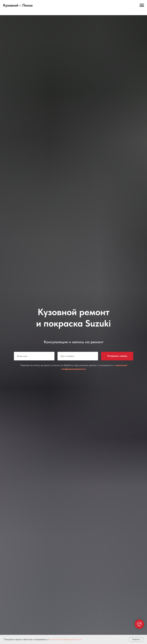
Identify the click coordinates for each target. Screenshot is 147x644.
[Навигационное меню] (142, 5)
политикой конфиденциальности (66, 639)
